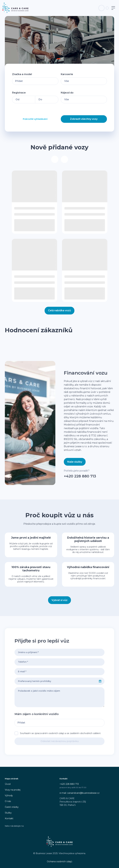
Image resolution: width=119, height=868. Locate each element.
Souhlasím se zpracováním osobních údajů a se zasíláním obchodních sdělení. (60, 733)
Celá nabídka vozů (59, 310)
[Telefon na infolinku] (101, 8)
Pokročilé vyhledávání (35, 119)
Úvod (8, 784)
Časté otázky (12, 807)
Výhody (9, 796)
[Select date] (100, 681)
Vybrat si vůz (59, 600)
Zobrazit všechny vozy (84, 119)
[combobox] (55, 681)
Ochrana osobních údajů (59, 862)
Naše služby (75, 462)
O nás (8, 801)
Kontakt (9, 818)
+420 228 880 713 (80, 476)
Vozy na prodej (13, 790)
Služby (8, 813)
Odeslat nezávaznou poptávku (60, 741)
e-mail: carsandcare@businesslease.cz (80, 793)
